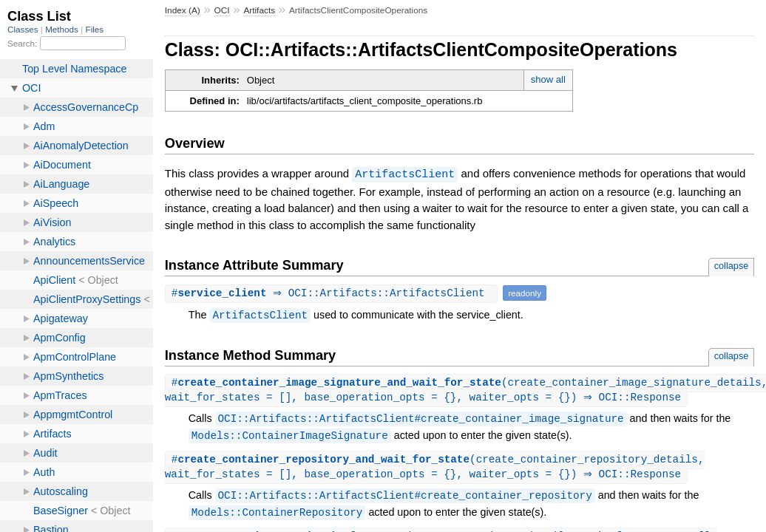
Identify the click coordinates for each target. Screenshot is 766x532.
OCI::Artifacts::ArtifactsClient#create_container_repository (405, 498)
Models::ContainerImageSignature (290, 436)
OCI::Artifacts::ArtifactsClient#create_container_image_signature (421, 419)
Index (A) (183, 10)
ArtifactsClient (405, 174)
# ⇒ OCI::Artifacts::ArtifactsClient (333, 292)
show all (548, 79)
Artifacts (259, 10)
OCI (222, 10)
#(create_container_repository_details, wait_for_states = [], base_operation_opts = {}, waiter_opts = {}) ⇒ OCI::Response (435, 468)
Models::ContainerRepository (277, 515)
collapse (732, 265)
